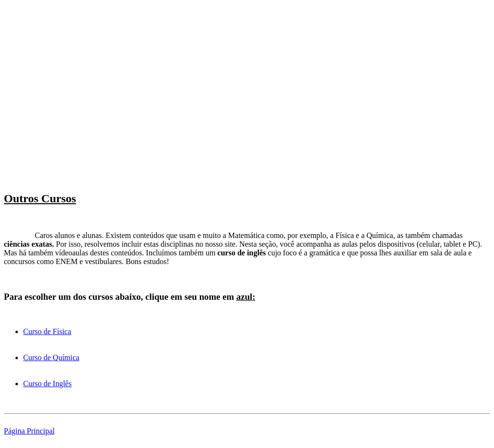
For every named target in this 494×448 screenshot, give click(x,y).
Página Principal (29, 431)
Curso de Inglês (47, 384)
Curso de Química (51, 357)
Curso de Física (47, 331)
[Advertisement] (247, 71)
